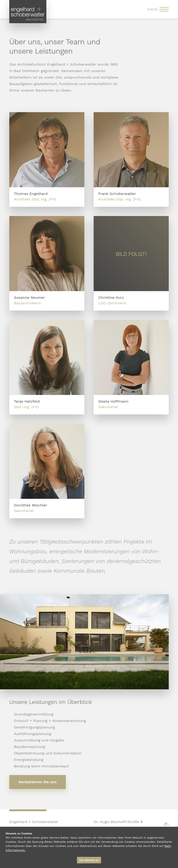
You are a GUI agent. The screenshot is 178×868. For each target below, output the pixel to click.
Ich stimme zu (89, 860)
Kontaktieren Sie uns (38, 782)
